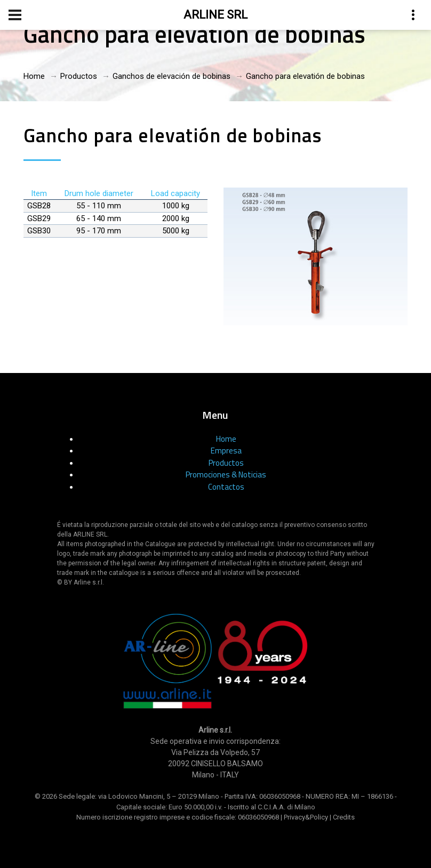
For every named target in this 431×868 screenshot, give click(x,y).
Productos (79, 76)
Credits (344, 817)
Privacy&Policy (306, 817)
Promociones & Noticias (226, 474)
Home (34, 76)
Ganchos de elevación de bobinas (171, 76)
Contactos (226, 487)
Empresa (226, 451)
